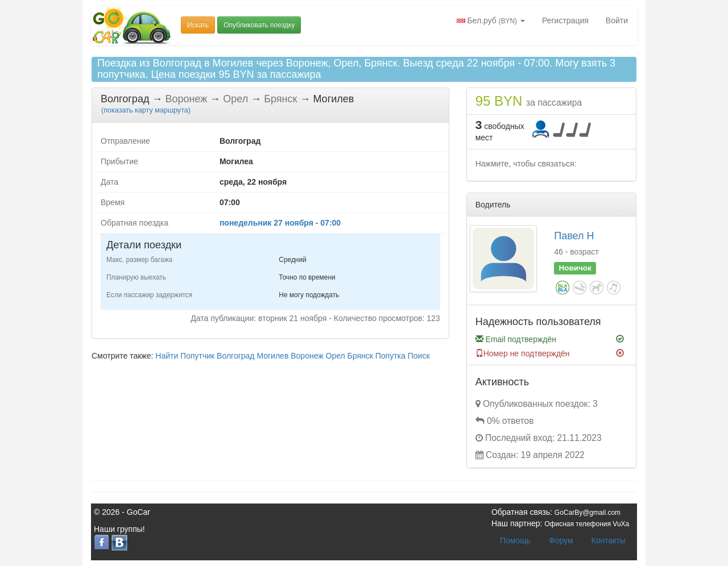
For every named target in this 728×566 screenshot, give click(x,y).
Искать (198, 25)
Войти (617, 20)
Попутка (390, 356)
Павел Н (574, 236)
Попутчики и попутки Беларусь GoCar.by (132, 25)
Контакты (609, 540)
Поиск (419, 356)
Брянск (360, 356)
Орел (336, 356)
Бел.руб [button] (491, 20)
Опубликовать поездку (259, 25)
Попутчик (197, 356)
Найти (167, 356)
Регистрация (565, 20)
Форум (561, 540)
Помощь (515, 540)
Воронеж (307, 356)
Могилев (272, 356)
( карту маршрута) (146, 110)
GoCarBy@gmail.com (588, 513)
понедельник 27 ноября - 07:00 (280, 223)
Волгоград (235, 356)
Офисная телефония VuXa (587, 524)
